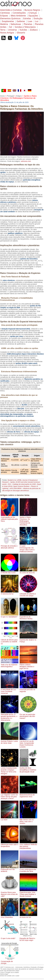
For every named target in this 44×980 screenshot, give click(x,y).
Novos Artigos (7, 33)
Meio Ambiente (18, 16)
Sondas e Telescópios (25, 27)
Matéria (4, 24)
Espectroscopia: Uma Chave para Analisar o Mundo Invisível (28, 893)
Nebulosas (16, 24)
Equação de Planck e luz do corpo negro (28, 938)
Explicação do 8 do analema (10, 869)
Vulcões (23, 30)
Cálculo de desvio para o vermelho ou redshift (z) (10, 641)
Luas (30, 21)
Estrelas (27, 18)
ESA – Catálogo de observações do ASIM (22, 484)
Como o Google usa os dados (10, 972)
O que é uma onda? (10, 937)
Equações (33, 16)
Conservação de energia (10, 961)
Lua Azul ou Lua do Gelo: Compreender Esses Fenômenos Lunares (28, 743)
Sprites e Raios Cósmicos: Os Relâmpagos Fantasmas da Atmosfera (28, 520)
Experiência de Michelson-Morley (28, 617)
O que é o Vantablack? (10, 616)
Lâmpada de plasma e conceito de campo (28, 594)
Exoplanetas (8, 21)
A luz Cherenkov (10, 916)
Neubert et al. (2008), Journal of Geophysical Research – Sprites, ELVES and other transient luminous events (21, 482)
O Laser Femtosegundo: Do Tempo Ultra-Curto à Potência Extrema (28, 548)
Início (2, 96)
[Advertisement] (22, 66)
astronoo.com (26, 161)
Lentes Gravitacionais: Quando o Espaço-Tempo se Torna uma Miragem (10, 770)
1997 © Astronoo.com (7, 967)
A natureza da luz (10, 593)
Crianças (33, 13)
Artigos (19, 96)
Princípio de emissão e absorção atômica (10, 546)
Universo (12, 30)
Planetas (28, 24)
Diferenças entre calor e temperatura (10, 844)
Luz (37, 21)
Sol (11, 27)
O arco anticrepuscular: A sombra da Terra (28, 869)
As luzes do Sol (28, 916)
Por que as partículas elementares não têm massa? (28, 715)
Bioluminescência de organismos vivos (28, 795)
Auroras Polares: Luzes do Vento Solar (10, 741)
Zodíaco (34, 30)
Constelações (19, 13)
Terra (3, 30)
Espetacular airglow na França (28, 640)
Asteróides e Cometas (11, 10)
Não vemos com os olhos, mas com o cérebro (28, 821)
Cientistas (5, 13)
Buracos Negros (32, 10)
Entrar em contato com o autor (10, 976)
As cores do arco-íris (28, 572)
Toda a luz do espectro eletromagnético (10, 665)
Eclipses (4, 16)
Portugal (10, 96)
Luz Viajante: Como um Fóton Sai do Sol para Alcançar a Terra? (10, 796)
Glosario (21, 33)
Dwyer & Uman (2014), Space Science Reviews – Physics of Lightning (22, 486)
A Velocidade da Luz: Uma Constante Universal (10, 690)
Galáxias (21, 21)
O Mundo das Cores (10, 572)
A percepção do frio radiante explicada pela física (10, 518)
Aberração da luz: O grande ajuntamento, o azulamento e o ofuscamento (10, 716)
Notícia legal (4, 974)
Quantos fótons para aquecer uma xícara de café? (10, 893)
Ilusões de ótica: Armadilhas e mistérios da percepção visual (28, 769)
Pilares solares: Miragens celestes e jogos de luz (28, 666)
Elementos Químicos (10, 18)
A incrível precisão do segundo (28, 690)
